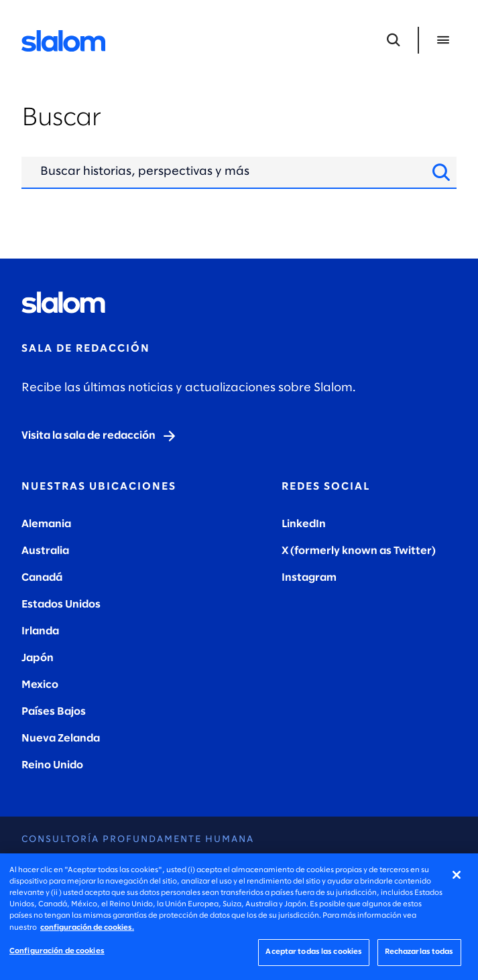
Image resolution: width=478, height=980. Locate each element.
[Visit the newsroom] (99, 436)
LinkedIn (304, 524)
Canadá (42, 578)
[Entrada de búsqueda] (229, 172)
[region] (239, 917)
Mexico (40, 685)
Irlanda (40, 631)
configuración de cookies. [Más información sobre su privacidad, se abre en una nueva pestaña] (87, 928)
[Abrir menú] (443, 40)
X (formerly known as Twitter (357, 551)
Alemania (46, 524)
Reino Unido (52, 765)
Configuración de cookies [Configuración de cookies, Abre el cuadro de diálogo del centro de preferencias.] (57, 951)
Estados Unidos (61, 605)
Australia (45, 551)
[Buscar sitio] (441, 172)
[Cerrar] (457, 875)
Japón (38, 658)
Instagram (309, 578)
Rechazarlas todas (419, 952)
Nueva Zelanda (61, 739)
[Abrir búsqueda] (394, 40)
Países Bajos (54, 712)
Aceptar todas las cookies (314, 952)
